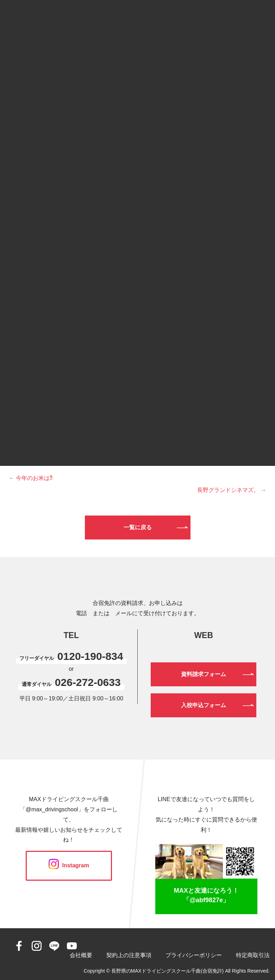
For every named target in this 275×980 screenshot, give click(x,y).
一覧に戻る (138, 527)
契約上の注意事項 (129, 955)
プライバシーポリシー (194, 955)
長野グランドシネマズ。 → (232, 490)
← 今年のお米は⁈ (31, 478)
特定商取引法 (253, 955)
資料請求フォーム (204, 674)
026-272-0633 (88, 682)
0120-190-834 (90, 656)
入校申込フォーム (204, 705)
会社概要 (81, 955)
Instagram (69, 865)
